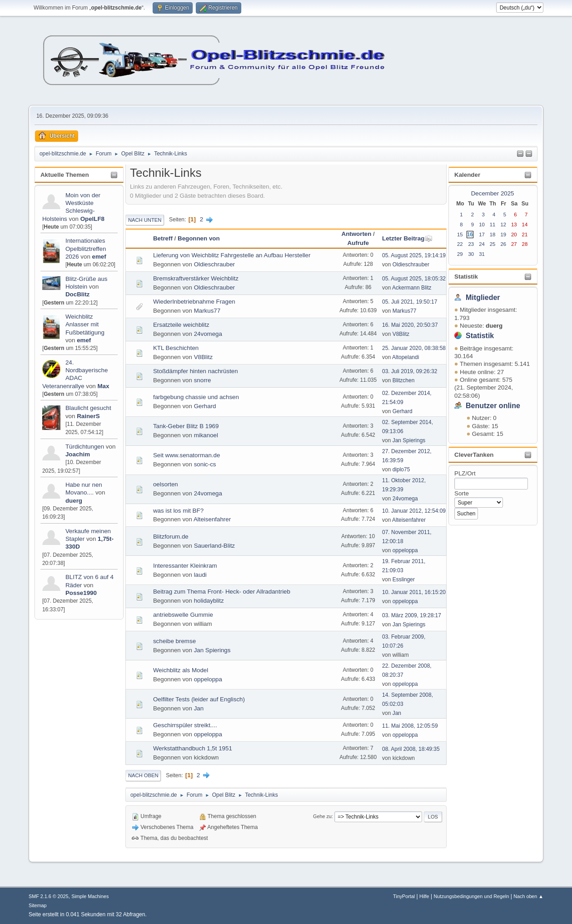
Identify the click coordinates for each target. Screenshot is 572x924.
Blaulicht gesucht (88, 408)
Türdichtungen (85, 447)
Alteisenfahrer (212, 519)
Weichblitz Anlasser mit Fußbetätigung (85, 325)
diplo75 (401, 469)
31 (482, 254)
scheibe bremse (174, 641)
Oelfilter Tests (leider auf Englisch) (199, 699)
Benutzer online (493, 406)
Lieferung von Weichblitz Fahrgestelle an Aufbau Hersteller (232, 255)
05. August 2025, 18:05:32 (414, 279)
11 (493, 225)
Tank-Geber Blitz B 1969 (186, 426)
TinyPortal (404, 896)
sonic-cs (205, 464)
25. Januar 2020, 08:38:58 (414, 348)
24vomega (208, 334)
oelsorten (166, 484)
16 (470, 235)
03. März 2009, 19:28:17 (412, 615)
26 (503, 244)
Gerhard (205, 406)
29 (460, 254)
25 (493, 244)
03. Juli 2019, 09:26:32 (410, 371)
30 (471, 254)
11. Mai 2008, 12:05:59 (410, 726)
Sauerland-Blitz (214, 546)
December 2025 (493, 193)
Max (103, 386)
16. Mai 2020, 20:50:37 (410, 325)
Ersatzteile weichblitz (181, 325)
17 (482, 235)
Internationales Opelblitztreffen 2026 (86, 249)
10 (482, 225)
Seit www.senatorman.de (187, 455)
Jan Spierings (409, 440)
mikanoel (206, 435)
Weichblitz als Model (181, 670)
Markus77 (207, 311)
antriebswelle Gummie (183, 615)
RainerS (88, 416)
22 (460, 244)
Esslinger (404, 579)
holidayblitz (209, 601)
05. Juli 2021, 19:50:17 (410, 302)
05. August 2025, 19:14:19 (414, 255)
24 (482, 244)
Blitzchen (404, 380)
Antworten (357, 234)
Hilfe (424, 896)
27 (514, 244)
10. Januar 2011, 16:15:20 (414, 592)
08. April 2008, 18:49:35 (411, 749)
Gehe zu (322, 816)
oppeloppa (405, 550)
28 (525, 244)
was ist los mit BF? (178, 511)
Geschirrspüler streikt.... (185, 725)
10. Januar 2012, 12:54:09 (414, 511)
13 (514, 225)
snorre (203, 380)
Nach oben (143, 775)
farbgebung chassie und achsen (196, 397)
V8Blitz (401, 334)
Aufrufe (358, 243)
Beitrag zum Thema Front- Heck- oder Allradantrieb (222, 592)
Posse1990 (81, 593)
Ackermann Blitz (412, 288)
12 (503, 225)
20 (514, 235)
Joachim (78, 454)
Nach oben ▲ (528, 896)
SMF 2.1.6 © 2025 (49, 896)
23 (471, 244)
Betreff (163, 238)
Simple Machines (90, 896)
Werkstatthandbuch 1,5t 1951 (193, 748)
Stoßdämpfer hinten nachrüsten (196, 371)
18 (493, 235)
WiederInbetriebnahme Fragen (194, 302)
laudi (200, 575)
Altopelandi (405, 357)
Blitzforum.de (171, 537)
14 (525, 225)
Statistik (466, 277)
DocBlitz (77, 294)
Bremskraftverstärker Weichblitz (196, 278)
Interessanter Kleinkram (185, 566)
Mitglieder (483, 297)
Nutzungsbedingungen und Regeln (471, 896)
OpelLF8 (92, 219)
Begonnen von (199, 238)
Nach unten (145, 220)
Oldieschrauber (214, 264)
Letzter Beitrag (407, 238)
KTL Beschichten (176, 348)
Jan (199, 708)
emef (99, 257)
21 (525, 235)
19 (503, 235)
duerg (74, 501)
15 (460, 235)
